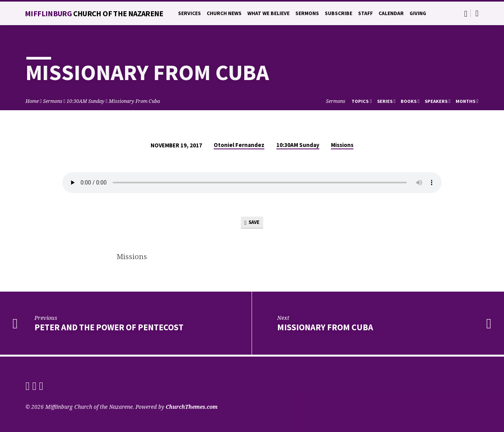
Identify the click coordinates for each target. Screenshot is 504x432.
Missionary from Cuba (325, 329)
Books (410, 101)
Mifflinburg (94, 13)
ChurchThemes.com (192, 407)
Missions (342, 145)
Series (386, 101)
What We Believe (268, 13)
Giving (418, 13)
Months (467, 101)
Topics (362, 101)
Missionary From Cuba (134, 101)
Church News (224, 13)
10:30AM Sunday (86, 101)
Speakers (438, 101)
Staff (365, 13)
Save (252, 224)
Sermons (307, 13)
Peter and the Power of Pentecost (109, 329)
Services (189, 13)
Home (32, 101)
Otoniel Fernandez (239, 145)
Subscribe (339, 13)
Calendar (391, 13)
